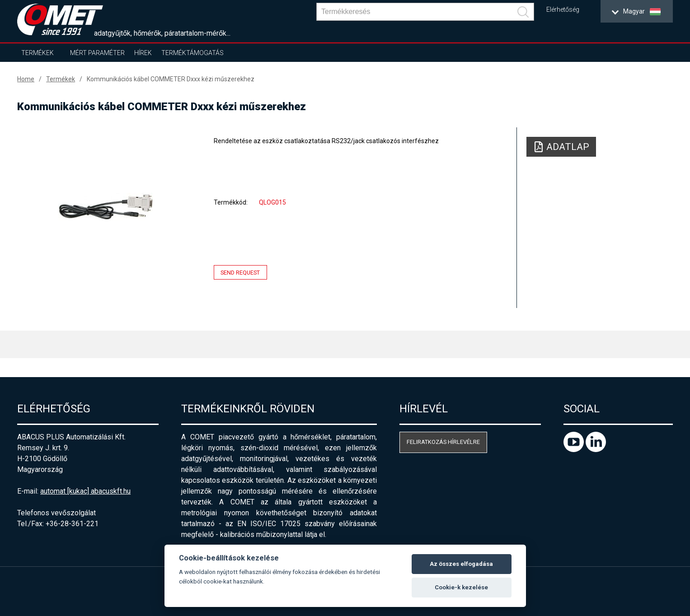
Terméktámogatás (192, 53)
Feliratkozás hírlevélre (443, 442)
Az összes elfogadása (461, 564)
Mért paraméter (97, 53)
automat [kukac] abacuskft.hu (85, 491)
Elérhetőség (563, 10)
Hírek (143, 53)
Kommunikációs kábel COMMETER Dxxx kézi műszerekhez (171, 79)
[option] (106, 206)
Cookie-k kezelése (461, 587)
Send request (240, 273)
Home (26, 79)
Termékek (38, 53)
